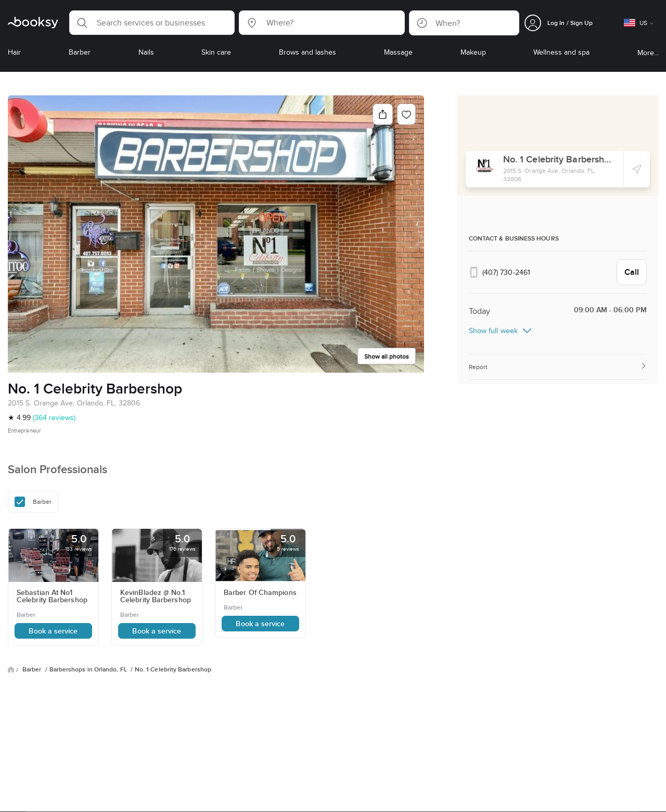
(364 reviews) (54, 417)
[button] (152, 23)
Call (632, 272)
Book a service (53, 631)
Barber (33, 669)
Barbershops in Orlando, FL (89, 669)
